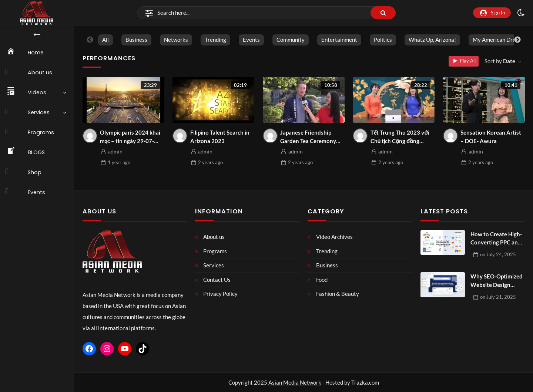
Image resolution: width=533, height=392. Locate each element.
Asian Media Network (295, 382)
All (105, 40)
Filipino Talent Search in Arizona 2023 (220, 137)
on (498, 254)
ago (119, 162)
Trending (215, 40)
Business (136, 40)
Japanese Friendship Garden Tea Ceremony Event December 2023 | (310, 137)
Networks (176, 40)
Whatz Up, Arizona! (432, 40)
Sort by (500, 61)
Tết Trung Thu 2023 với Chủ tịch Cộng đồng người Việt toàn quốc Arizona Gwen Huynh (400, 137)
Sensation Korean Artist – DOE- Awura (491, 137)
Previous (90, 40)
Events (251, 40)
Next (517, 40)
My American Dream (497, 40)
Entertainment (339, 40)
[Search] (266, 13)
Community (290, 40)
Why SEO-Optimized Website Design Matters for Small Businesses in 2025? (497, 281)
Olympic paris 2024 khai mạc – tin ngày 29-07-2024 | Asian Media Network (130, 137)
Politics (383, 40)
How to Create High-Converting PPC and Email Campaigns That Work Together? (497, 239)
